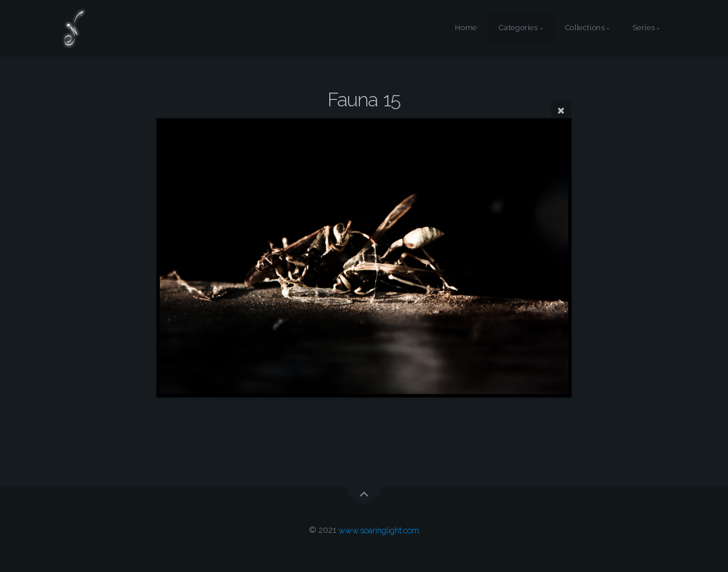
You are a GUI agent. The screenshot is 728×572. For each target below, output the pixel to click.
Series (644, 28)
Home (466, 28)
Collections (585, 28)
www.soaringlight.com (379, 530)
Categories (518, 28)
